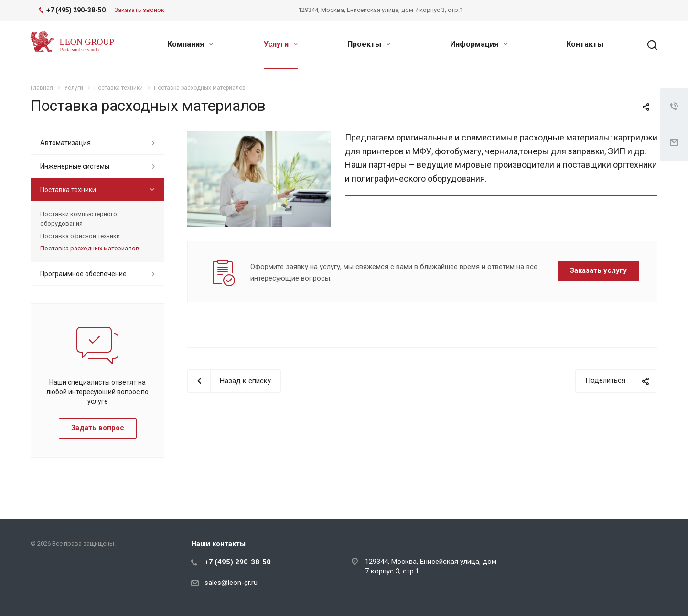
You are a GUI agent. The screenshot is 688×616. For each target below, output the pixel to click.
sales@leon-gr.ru (231, 583)
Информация (479, 44)
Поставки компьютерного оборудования (79, 219)
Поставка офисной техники (80, 236)
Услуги (281, 44)
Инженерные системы (75, 166)
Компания (190, 44)
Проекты (369, 44)
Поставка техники (68, 190)
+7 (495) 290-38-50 (238, 562)
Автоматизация (65, 143)
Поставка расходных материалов (90, 248)
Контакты (585, 44)
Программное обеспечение (83, 274)
